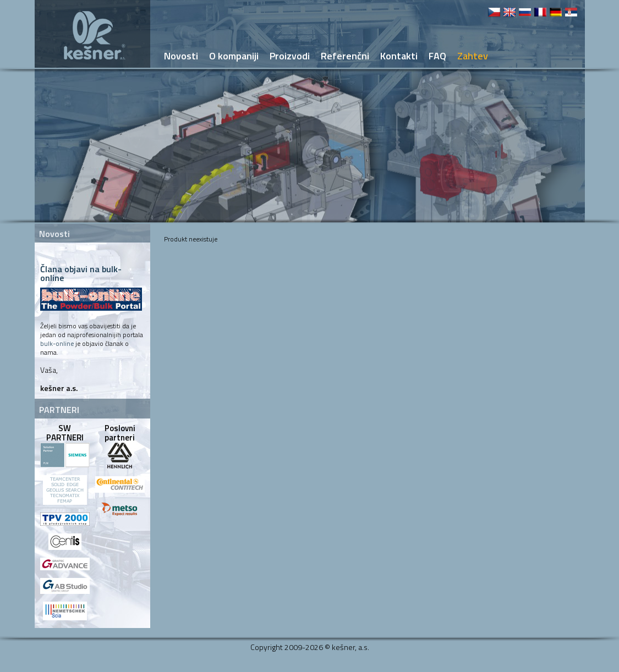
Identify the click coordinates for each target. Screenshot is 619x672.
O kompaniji (234, 56)
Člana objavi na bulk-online (81, 273)
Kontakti (399, 56)
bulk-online (57, 343)
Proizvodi (290, 56)
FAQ (437, 56)
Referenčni (345, 56)
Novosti (181, 56)
